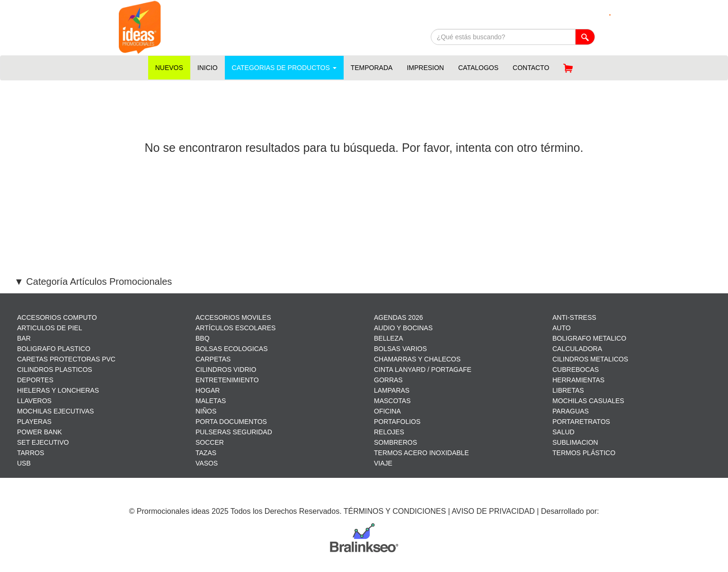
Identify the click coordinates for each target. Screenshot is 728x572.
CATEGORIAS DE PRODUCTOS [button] (284, 68)
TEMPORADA (372, 68)
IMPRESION (425, 68)
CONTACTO (531, 68)
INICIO (208, 68)
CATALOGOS (478, 68)
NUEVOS (169, 68)
